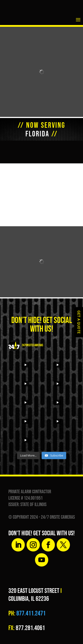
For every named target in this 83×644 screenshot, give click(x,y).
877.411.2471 (30, 613)
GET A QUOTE (79, 322)
